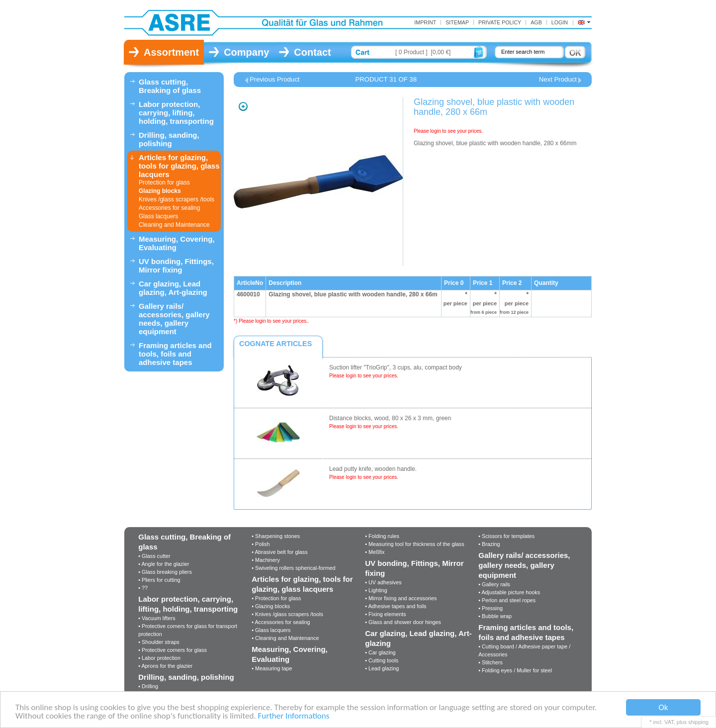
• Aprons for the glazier (165, 666)
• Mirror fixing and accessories (401, 598)
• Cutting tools (382, 660)
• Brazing (489, 544)
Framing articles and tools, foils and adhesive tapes (175, 354)
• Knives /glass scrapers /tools (287, 614)
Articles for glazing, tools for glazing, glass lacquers (179, 166)
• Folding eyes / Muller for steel (515, 670)
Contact (312, 52)
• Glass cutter (154, 556)
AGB (536, 22)
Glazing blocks (160, 191)
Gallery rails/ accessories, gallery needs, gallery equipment (174, 319)
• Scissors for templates (506, 536)
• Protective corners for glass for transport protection (188, 630)
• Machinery (266, 560)
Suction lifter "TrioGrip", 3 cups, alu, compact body (396, 367)
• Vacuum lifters (157, 618)
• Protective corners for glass (173, 650)
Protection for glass (164, 182)
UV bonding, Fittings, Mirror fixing (176, 266)
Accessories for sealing (169, 208)
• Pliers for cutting (159, 580)
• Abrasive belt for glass (279, 552)
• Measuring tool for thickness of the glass (414, 544)
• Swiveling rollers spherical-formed (293, 568)
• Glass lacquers (271, 630)
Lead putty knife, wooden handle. (373, 469)
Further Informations (293, 716)
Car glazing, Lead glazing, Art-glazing (173, 288)
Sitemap (457, 22)
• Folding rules (382, 536)
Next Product (558, 80)
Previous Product (274, 80)
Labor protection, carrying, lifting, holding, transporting (176, 113)
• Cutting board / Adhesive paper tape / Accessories (524, 650)
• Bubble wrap (495, 616)
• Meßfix (375, 552)
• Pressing (491, 608)
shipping (698, 722)
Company (246, 52)
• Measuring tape (272, 668)
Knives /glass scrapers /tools (177, 199)
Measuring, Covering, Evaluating (177, 243)
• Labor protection (159, 658)
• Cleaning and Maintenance (285, 638)
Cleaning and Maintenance (174, 225)
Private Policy (500, 22)
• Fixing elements (385, 614)
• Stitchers (491, 662)
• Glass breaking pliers (165, 572)
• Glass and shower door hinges (403, 622)
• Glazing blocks (271, 606)
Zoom (243, 106)
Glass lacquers (158, 216)
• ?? (143, 588)
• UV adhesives (383, 582)
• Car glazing (380, 652)
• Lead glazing (382, 668)
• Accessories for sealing (281, 622)
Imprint (425, 22)
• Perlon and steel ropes (507, 600)
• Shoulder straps (159, 642)
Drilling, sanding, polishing (169, 139)
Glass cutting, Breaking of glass (170, 86)
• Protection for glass (276, 598)
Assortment (171, 52)
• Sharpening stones (276, 536)
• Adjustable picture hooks (509, 592)
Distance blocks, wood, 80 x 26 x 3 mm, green (390, 418)
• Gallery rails (494, 584)
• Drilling (148, 686)
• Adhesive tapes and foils (396, 606)
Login (560, 22)
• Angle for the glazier (164, 564)
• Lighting (376, 590)
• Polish (261, 544)
